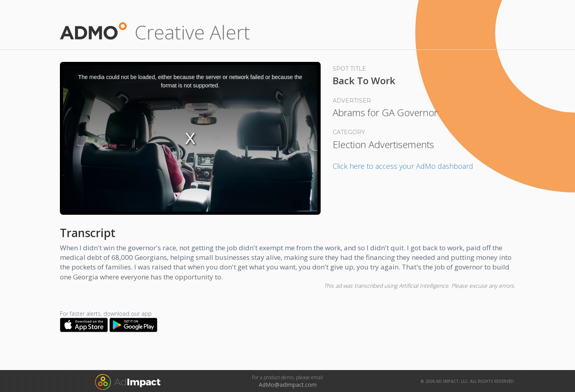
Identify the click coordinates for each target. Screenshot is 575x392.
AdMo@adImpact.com (288, 385)
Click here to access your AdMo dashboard (403, 166)
